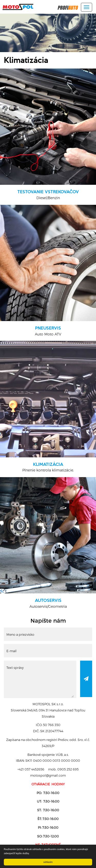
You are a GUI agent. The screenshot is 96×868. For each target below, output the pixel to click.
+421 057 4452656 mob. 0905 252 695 (48, 769)
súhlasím (48, 862)
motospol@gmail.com (48, 775)
